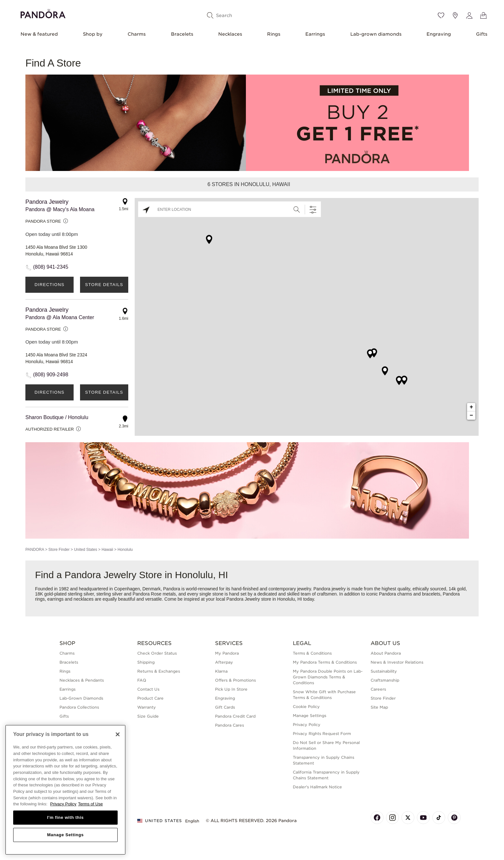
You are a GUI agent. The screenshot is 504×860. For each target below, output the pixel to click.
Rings (274, 34)
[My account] (469, 15)
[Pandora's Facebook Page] (377, 818)
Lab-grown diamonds (376, 34)
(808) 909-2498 (51, 375)
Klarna (221, 671)
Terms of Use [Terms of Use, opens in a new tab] (90, 804)
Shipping (146, 662)
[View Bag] (483, 15)
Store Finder (59, 550)
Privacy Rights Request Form (322, 734)
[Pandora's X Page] (408, 818)
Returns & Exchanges (159, 671)
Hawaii (107, 550)
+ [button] (471, 407)
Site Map (379, 707)
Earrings (315, 34)
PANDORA (35, 550)
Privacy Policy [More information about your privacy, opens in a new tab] (63, 804)
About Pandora (386, 653)
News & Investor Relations (397, 662)
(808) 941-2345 (51, 267)
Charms (137, 34)
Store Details (104, 285)
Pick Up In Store (231, 689)
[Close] (118, 734)
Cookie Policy (306, 707)
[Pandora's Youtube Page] (423, 818)
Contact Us (148, 689)
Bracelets (182, 34)
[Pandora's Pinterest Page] (454, 818)
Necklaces (230, 34)
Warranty (147, 707)
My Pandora (227, 653)
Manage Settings (310, 716)
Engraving (439, 34)
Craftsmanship (385, 680)
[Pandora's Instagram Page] (392, 818)
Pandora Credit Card (235, 716)
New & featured (39, 34)
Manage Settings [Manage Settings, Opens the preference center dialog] (65, 835)
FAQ (142, 680)
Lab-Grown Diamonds (81, 698)
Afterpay (224, 662)
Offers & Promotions (235, 680)
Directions (49, 285)
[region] (65, 790)
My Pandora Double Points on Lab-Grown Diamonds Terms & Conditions (328, 677)
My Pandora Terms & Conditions (325, 662)
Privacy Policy (307, 725)
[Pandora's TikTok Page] (439, 818)
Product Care (150, 698)
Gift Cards (225, 707)
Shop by (93, 34)
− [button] (471, 416)
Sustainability (384, 671)
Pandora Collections (79, 707)
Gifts (482, 34)
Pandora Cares (230, 725)
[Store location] (455, 15)
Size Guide (148, 716)
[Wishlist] (441, 15)
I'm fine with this (66, 817)
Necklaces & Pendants (82, 680)
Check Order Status (157, 653)
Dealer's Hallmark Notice (317, 787)
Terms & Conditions (312, 653)
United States (85, 550)
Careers (378, 689)
